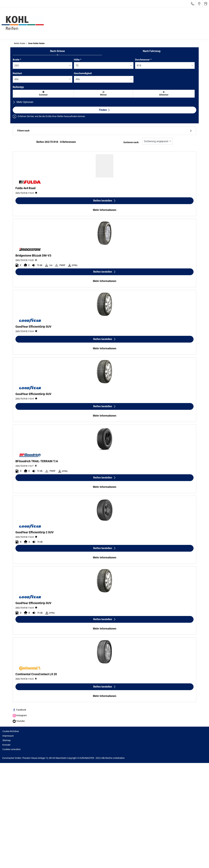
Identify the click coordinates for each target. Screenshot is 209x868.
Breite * (17, 60)
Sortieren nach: (131, 142)
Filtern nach (104, 131)
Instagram (20, 715)
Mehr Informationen (105, 210)
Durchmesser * (143, 60)
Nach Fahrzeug (152, 51)
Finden (105, 110)
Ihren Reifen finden (36, 43)
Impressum (8, 736)
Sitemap (7, 740)
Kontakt (6, 745)
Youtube (19, 721)
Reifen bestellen (105, 201)
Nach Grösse (57, 51)
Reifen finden (20, 43)
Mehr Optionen (23, 102)
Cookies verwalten (12, 749)
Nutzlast (17, 73)
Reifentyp (18, 87)
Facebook (19, 710)
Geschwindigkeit (83, 73)
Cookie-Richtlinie (11, 731)
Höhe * (78, 60)
